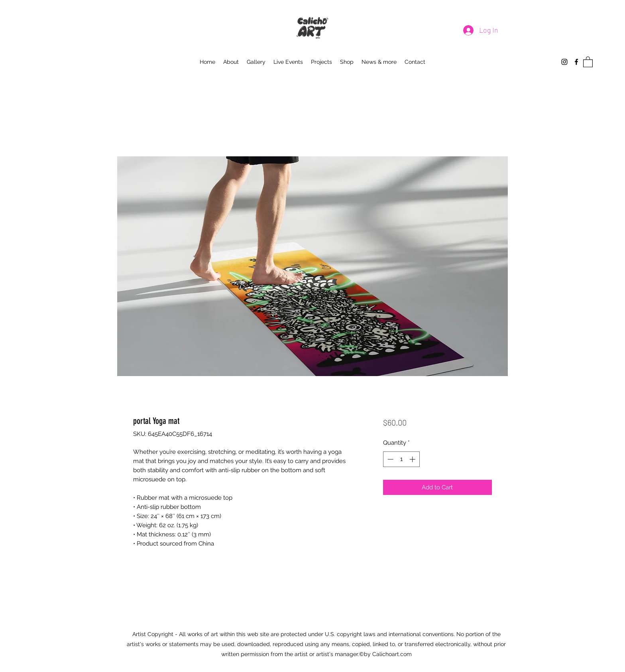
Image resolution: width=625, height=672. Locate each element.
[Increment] (413, 459)
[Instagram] (564, 62)
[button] (588, 62)
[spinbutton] (401, 459)
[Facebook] (576, 62)
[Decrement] (390, 459)
